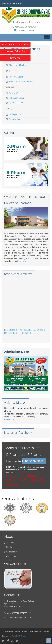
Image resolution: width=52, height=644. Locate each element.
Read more (9, 419)
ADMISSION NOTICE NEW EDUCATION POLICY (25, 480)
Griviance (15, 58)
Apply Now (34, 461)
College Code (14, 93)
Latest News (11, 552)
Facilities (9, 547)
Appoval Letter (14, 119)
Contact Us (12, 595)
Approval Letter (15, 77)
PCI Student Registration (15, 45)
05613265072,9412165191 (26, 27)
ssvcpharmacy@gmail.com (28, 30)
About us (9, 543)
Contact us (10, 556)
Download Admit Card (15, 51)
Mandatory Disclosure (17, 65)
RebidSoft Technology (19, 636)
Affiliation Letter (15, 98)
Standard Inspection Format (20, 81)
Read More (22, 261)
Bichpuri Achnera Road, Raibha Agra (26, 22)
